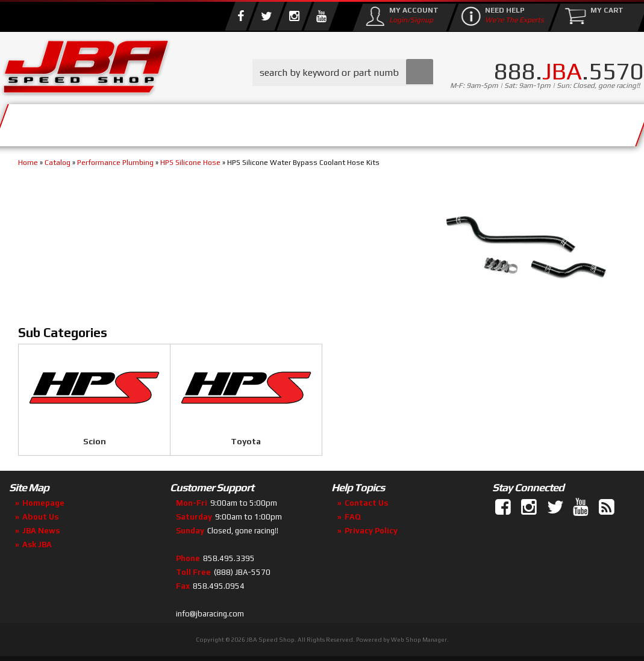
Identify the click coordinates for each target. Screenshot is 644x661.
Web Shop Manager (419, 640)
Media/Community (349, 122)
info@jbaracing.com (210, 614)
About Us (131, 122)
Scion (95, 441)
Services (52, 122)
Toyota (246, 441)
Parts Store (224, 122)
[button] (343, 73)
